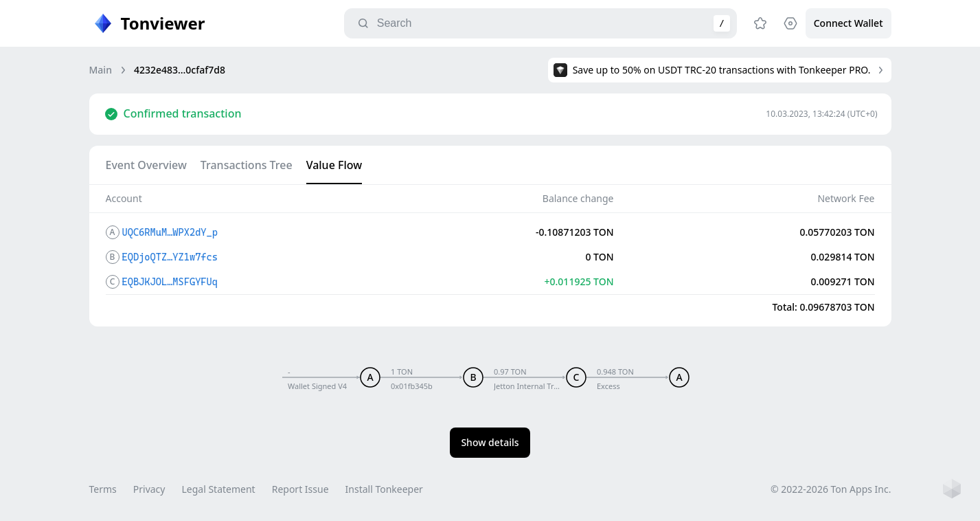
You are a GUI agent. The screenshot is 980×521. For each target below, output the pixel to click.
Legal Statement (218, 489)
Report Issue (300, 489)
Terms (103, 489)
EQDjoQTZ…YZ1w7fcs (170, 257)
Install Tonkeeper (384, 489)
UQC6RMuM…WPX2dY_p (170, 232)
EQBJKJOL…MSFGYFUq (170, 282)
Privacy (149, 489)
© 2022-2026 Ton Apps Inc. (831, 489)
